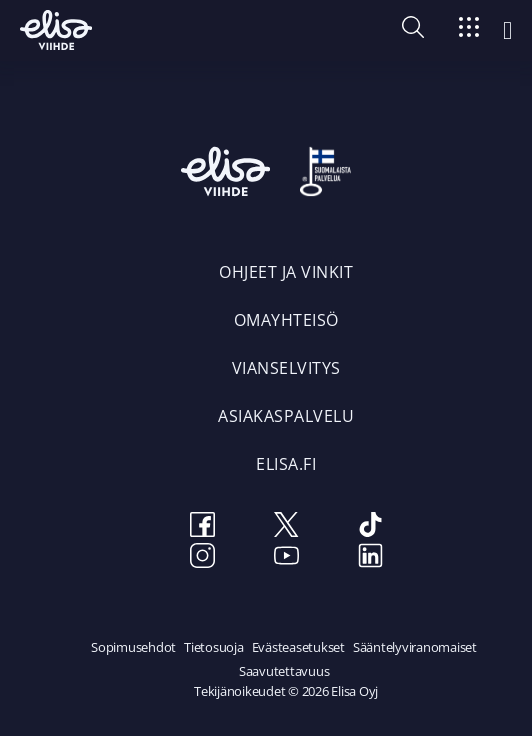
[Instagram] (202, 558)
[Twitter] (286, 527)
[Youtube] (286, 558)
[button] (413, 32)
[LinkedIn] (370, 558)
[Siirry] (469, 30)
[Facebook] (202, 527)
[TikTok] (370, 527)
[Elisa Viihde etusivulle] (56, 30)
